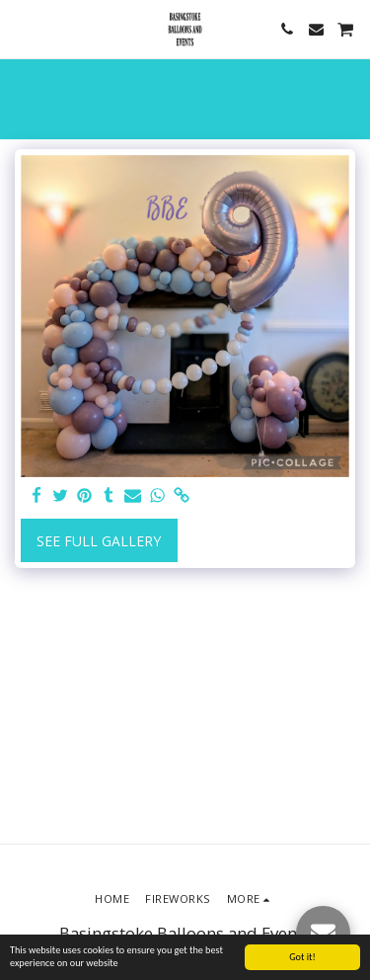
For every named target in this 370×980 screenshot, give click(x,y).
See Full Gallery (99, 541)
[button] (22, 28)
